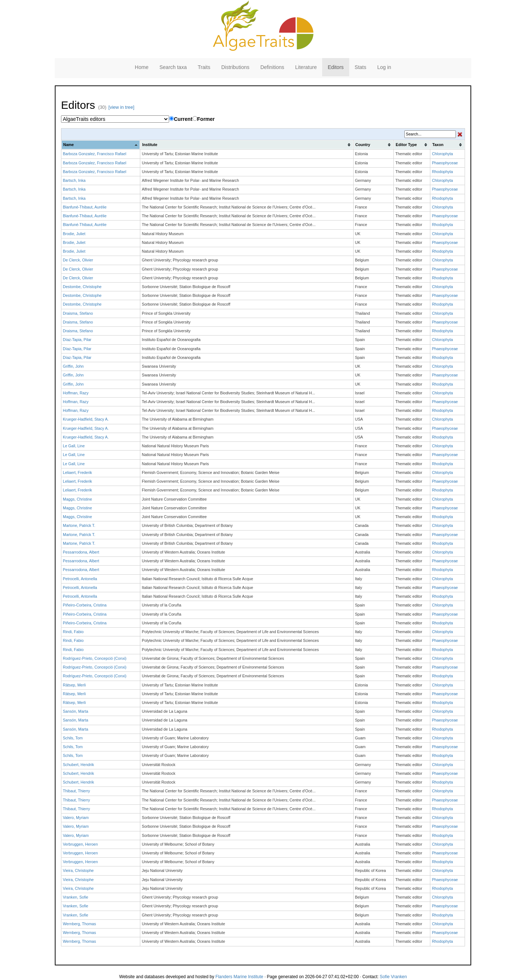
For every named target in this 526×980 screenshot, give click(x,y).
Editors (336, 67)
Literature (306, 67)
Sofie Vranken (393, 977)
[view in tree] (121, 107)
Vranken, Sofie (76, 897)
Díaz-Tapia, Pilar (77, 340)
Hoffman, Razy (76, 393)
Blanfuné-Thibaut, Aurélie (85, 207)
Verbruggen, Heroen (80, 844)
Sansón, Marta (75, 711)
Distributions (235, 67)
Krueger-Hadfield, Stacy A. (86, 419)
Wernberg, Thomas (79, 924)
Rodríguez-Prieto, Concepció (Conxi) (95, 658)
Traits (204, 67)
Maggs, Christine (77, 499)
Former (204, 119)
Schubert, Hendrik (78, 765)
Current (181, 119)
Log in (384, 67)
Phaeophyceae (445, 163)
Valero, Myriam (76, 818)
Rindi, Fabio (73, 632)
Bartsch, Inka (74, 180)
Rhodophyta (442, 172)
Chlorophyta (442, 154)
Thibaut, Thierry (76, 791)
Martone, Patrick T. (79, 525)
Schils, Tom (73, 738)
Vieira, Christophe (78, 870)
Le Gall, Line (74, 446)
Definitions (272, 67)
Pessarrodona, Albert (81, 552)
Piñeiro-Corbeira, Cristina (85, 605)
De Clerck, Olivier (78, 260)
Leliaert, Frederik (77, 472)
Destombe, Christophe (82, 287)
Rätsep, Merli (74, 685)
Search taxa (173, 67)
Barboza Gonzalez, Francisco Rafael (95, 154)
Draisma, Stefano (78, 313)
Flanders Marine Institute (239, 977)
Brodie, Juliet (74, 234)
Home (142, 67)
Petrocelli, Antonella (80, 579)
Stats (361, 67)
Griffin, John (73, 366)
